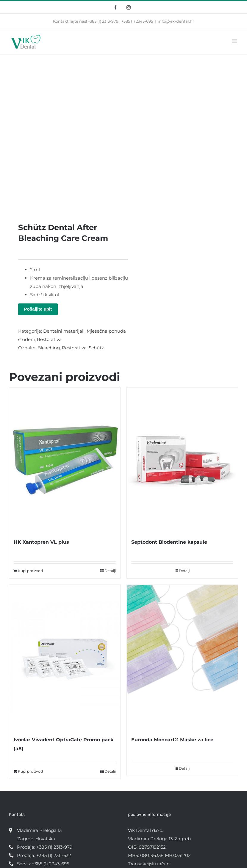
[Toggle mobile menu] (235, 41)
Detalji (110, 571)
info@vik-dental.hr (176, 21)
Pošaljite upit (38, 309)
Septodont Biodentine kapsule (169, 542)
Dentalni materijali (64, 331)
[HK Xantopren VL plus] (65, 460)
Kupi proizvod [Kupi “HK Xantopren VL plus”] (30, 571)
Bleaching (49, 348)
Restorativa (49, 339)
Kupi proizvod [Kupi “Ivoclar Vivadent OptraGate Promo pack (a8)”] (30, 771)
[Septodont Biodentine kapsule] (182, 460)
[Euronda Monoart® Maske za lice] (182, 657)
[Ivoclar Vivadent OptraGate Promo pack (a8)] (65, 657)
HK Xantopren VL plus (41, 542)
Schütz (96, 348)
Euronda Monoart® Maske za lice (172, 740)
